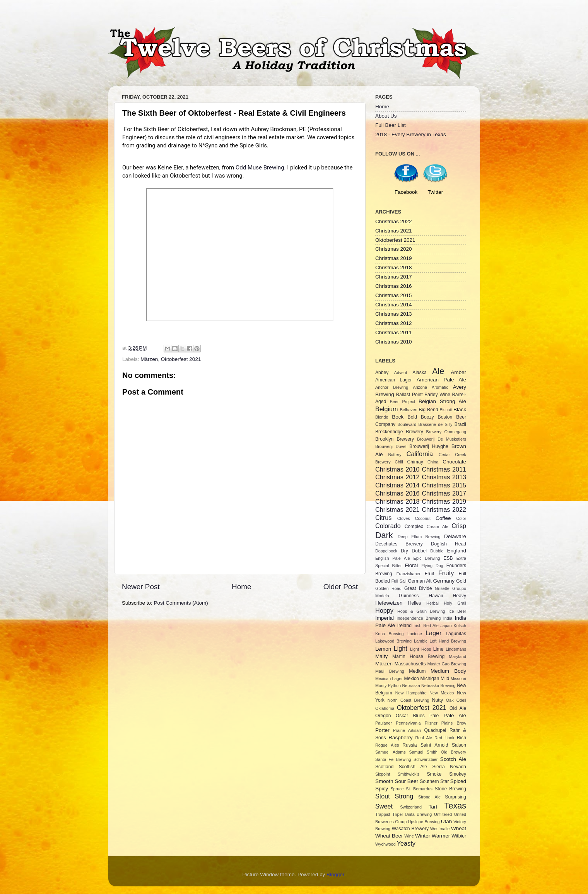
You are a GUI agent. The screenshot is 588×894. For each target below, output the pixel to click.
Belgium (386, 409)
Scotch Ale (453, 759)
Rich (462, 738)
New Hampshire (411, 693)
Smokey (458, 774)
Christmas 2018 (394, 268)
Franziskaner (409, 574)
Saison (459, 745)
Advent (401, 373)
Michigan (430, 679)
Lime (438, 649)
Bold (412, 417)
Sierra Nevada (449, 767)
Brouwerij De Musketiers (442, 439)
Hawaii (436, 596)
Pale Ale (455, 715)
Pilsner (431, 723)
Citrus (383, 518)
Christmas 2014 (394, 305)
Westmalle (440, 829)
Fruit (429, 574)
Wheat (459, 828)
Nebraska (411, 685)
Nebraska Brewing (438, 685)
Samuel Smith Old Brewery (438, 752)
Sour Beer (406, 781)
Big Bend (428, 410)
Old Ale (458, 708)
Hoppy (384, 610)
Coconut (423, 518)
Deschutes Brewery (399, 544)
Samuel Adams (391, 752)
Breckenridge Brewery (399, 432)
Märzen (149, 359)
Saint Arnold (434, 745)
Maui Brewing (390, 671)
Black (460, 409)
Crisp (459, 526)
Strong (404, 796)
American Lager (394, 380)
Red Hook (444, 738)
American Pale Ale (441, 380)
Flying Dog (432, 566)
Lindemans (456, 649)
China (433, 462)
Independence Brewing (419, 618)
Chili (399, 462)
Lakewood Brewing (393, 641)
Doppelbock (386, 551)
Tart (433, 807)
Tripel (397, 814)
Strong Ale (429, 797)
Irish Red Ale (426, 626)
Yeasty (406, 843)
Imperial (385, 618)
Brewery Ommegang (446, 432)
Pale (434, 716)
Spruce (397, 789)
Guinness (409, 596)
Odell (461, 700)
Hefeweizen (389, 603)
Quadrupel (435, 730)
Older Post (341, 587)
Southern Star (434, 781)
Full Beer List (391, 125)
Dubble (437, 551)
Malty (381, 656)
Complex (414, 526)
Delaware (455, 536)
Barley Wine (437, 395)
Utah (447, 821)
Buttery (395, 455)
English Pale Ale (393, 558)
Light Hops (420, 649)
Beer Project (403, 402)
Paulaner (384, 723)
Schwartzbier (426, 759)
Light (401, 648)
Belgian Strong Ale (442, 401)
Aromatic (440, 387)
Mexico (411, 679)
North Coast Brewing (408, 700)
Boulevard (407, 424)
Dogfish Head (449, 544)
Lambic (421, 641)
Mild (445, 679)
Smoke (434, 774)
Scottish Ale (413, 767)
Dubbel (419, 551)
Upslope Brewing (424, 822)
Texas (455, 806)
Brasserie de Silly (435, 424)
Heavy (460, 596)
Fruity (446, 573)
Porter (382, 730)
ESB (448, 558)
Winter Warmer (432, 836)
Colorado (388, 526)
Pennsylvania (408, 723)
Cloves (404, 518)
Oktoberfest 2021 (181, 359)
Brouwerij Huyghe (429, 446)
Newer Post (141, 587)
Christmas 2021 (394, 231)
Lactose (415, 634)
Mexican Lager (389, 679)
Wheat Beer (389, 836)
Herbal (432, 603)
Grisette (442, 588)
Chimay (415, 462)
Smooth (384, 781)
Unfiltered (443, 814)
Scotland (384, 767)
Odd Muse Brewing (260, 168)
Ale (438, 371)
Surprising (456, 797)
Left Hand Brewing (448, 641)
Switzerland (411, 807)
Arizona (420, 387)
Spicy (382, 789)
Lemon (383, 649)
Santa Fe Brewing (393, 759)
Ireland (404, 626)
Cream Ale (438, 526)
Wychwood (385, 844)
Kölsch (460, 626)
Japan (446, 626)
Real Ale (424, 738)
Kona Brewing (390, 634)
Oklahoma (385, 708)
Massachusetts (410, 664)
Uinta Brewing (418, 814)
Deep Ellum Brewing (419, 537)
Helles (415, 603)
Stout (383, 796)
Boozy (427, 417)
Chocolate (454, 462)
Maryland (458, 656)
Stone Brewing (450, 789)
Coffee (443, 518)
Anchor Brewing (392, 387)
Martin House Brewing (418, 656)
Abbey (382, 373)
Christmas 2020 (394, 249)
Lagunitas (456, 634)
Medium (417, 671)
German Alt (420, 581)
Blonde (382, 417)
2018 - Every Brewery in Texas (411, 134)
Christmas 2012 (394, 323)
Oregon (383, 716)
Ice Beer (457, 611)
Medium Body (448, 671)
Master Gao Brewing (447, 664)
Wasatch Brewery (410, 829)
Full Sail (399, 581)
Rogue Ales (387, 745)
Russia (409, 745)
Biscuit (446, 410)
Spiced (458, 781)
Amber (458, 372)
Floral (412, 565)
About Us (386, 116)
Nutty (438, 700)
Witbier (459, 836)
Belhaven (409, 410)
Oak (450, 700)
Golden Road (388, 588)
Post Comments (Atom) (181, 603)
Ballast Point (409, 395)
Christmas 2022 (394, 221)
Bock (398, 417)
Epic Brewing (427, 558)
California (420, 454)
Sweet (384, 806)
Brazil (460, 424)
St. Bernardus (419, 789)
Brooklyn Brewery (395, 439)
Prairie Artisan (407, 730)
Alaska (419, 373)
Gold (461, 581)
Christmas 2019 (394, 258)
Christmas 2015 (394, 295)
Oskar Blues (410, 716)
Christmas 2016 (394, 286)
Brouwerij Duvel (391, 446)
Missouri (458, 679)
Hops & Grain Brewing (421, 611)
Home (241, 587)
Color (461, 518)
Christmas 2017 (394, 277)
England (457, 551)
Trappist (383, 814)
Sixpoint (383, 774)
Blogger (335, 874)
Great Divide (418, 588)
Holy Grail (455, 603)
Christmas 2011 (394, 332)
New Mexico (442, 693)
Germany (444, 581)
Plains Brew (454, 723)
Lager (433, 633)
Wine (409, 836)
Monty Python (388, 685)
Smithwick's (409, 774)
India (448, 618)
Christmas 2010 (394, 342)
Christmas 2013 (394, 314)
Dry (404, 551)
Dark (384, 535)
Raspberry (400, 738)
